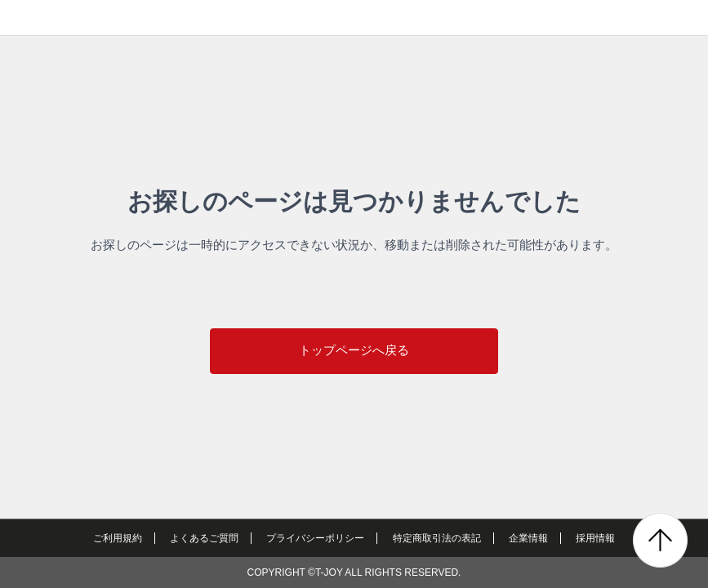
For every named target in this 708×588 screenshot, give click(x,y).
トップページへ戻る (354, 350)
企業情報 (528, 538)
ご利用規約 (118, 538)
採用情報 (595, 538)
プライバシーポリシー (315, 538)
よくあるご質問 (204, 538)
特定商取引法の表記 (437, 538)
